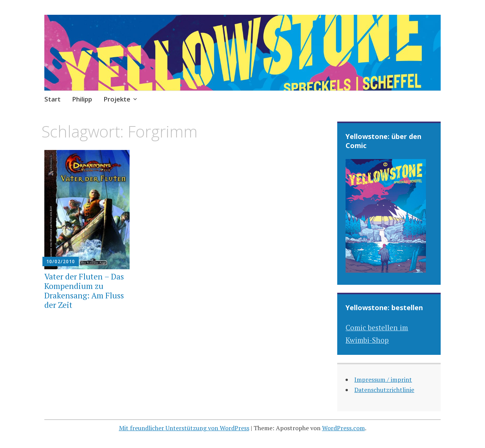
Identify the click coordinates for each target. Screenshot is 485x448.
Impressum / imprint (383, 379)
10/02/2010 (61, 261)
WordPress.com (343, 428)
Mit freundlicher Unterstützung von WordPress (184, 428)
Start (52, 99)
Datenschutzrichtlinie (384, 390)
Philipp (82, 99)
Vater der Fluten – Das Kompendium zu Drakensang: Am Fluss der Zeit (84, 291)
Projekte (117, 99)
